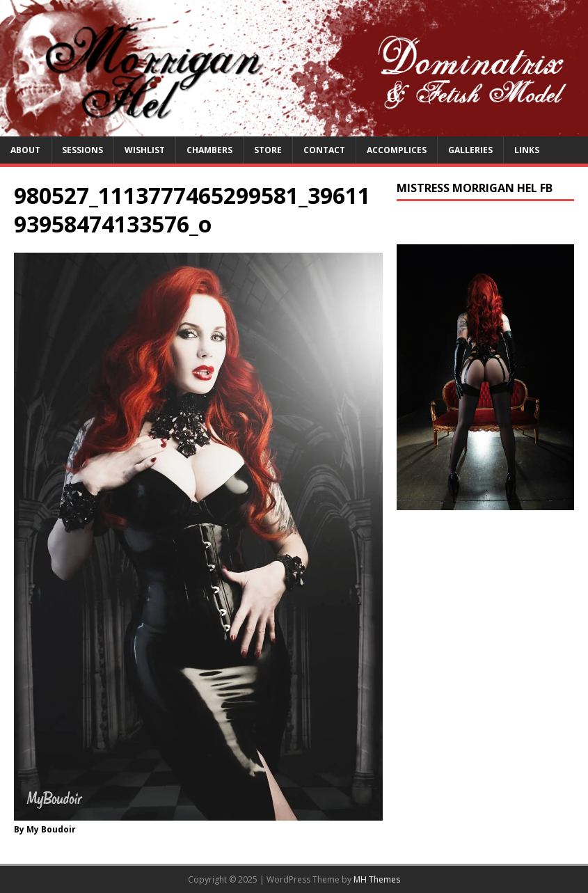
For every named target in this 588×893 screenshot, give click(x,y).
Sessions (82, 150)
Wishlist (145, 150)
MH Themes (377, 879)
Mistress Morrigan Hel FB (475, 188)
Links (527, 150)
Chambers (209, 150)
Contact (324, 150)
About (25, 150)
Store (268, 150)
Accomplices (397, 150)
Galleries (470, 150)
